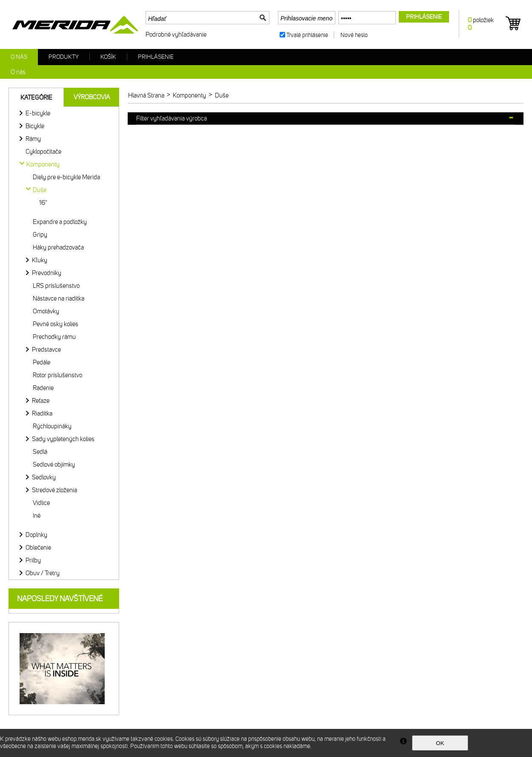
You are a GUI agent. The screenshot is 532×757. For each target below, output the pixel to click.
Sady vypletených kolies (63, 439)
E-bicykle (38, 113)
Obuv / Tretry (43, 573)
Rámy (33, 139)
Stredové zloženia (54, 490)
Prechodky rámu (54, 337)
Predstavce (46, 350)
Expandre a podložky (60, 222)
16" (43, 203)
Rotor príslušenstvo (57, 375)
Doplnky (36, 535)
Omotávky (46, 311)
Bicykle (35, 126)
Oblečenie (38, 548)
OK (440, 743)
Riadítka (42, 413)
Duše (40, 190)
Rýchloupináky (52, 426)
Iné (37, 516)
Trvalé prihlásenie (307, 35)
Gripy (40, 235)
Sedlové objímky (54, 465)
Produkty (64, 57)
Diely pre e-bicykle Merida (66, 177)
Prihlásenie (156, 57)
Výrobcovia (92, 97)
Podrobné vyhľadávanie (176, 34)
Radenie (43, 388)
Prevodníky (47, 273)
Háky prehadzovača (58, 247)
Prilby (33, 560)
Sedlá (40, 452)
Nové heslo (354, 35)
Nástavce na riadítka (59, 298)
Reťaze (41, 401)
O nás (19, 57)
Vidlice (41, 503)
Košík (108, 57)
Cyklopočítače (43, 152)
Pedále (41, 362)
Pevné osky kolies (56, 324)
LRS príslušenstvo (56, 286)
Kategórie (36, 97)
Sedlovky (44, 477)
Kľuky (40, 260)
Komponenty (43, 164)
